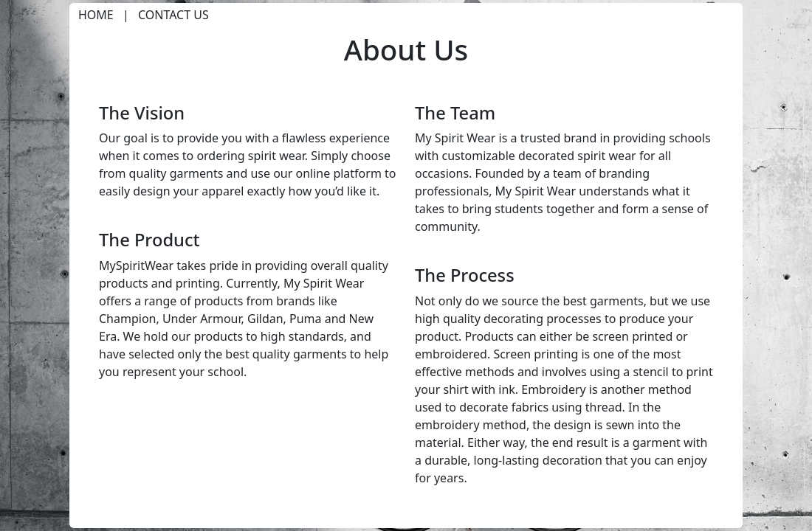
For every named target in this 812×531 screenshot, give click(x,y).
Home (96, 15)
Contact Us (173, 15)
